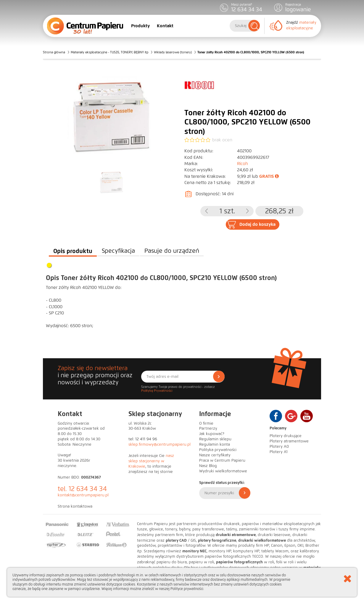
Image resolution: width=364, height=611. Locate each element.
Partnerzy (208, 428)
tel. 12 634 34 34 (82, 489)
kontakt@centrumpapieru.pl (83, 495)
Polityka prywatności (218, 450)
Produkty (140, 26)
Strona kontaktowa (75, 506)
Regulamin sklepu (215, 439)
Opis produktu (73, 251)
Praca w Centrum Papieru (222, 460)
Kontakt (165, 26)
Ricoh (243, 164)
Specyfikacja (118, 251)
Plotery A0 (279, 447)
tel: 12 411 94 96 (143, 439)
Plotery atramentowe (289, 441)
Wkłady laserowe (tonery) (173, 52)
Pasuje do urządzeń (172, 251)
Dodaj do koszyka (257, 224)
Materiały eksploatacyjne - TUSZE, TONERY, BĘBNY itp (109, 52)
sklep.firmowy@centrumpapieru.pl (160, 444)
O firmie (206, 423)
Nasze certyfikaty (215, 455)
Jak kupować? (212, 434)
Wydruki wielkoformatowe (223, 471)
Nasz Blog (208, 466)
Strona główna (54, 52)
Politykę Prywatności (157, 391)
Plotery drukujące (286, 436)
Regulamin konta (215, 444)
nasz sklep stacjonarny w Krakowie (151, 461)
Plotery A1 (279, 452)
